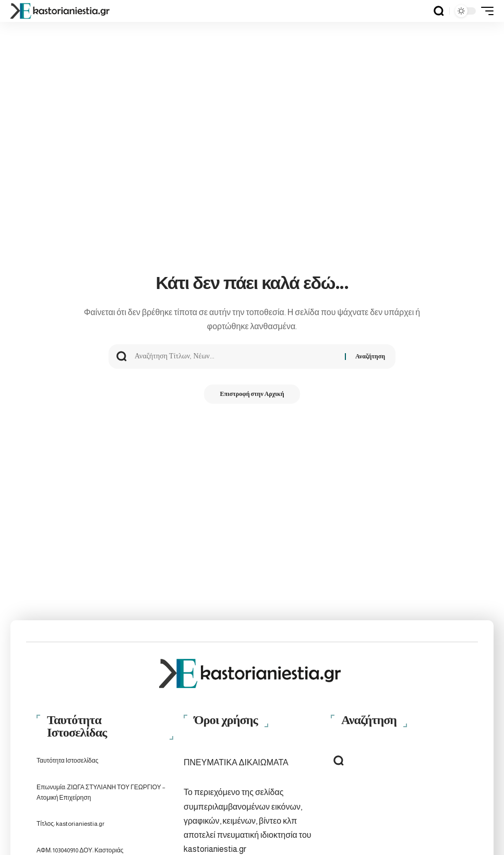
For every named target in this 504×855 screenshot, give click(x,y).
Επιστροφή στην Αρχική (252, 395)
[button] (439, 11)
